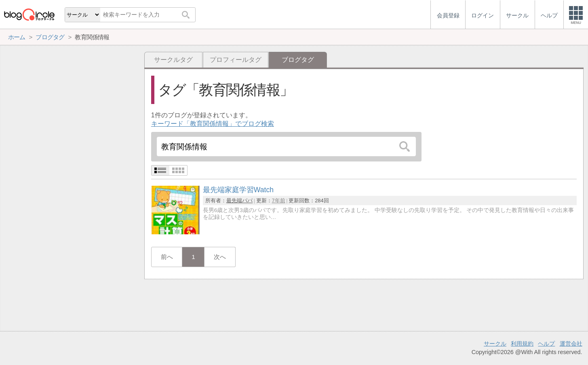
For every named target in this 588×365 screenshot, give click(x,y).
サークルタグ (173, 60)
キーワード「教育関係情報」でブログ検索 (213, 124)
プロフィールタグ (236, 60)
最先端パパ (239, 201)
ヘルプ (546, 344)
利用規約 (522, 344)
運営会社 (571, 344)
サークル (495, 344)
